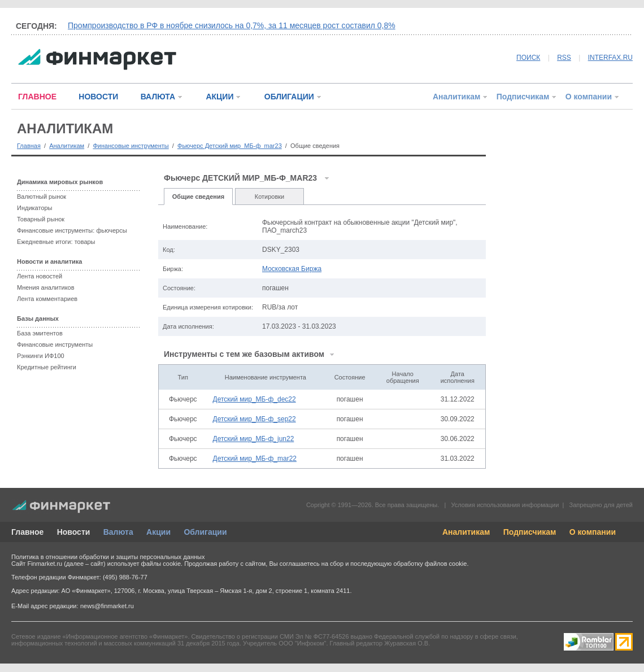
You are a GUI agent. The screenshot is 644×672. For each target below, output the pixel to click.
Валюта (118, 532)
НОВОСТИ (98, 97)
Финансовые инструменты (130, 146)
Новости (74, 532)
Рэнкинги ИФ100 (41, 356)
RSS (564, 58)
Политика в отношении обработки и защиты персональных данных (108, 557)
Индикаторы (35, 208)
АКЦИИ (219, 97)
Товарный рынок (41, 219)
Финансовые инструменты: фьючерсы (72, 230)
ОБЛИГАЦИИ (289, 97)
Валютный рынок (42, 197)
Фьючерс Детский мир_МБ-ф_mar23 (230, 146)
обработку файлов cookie (430, 564)
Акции (158, 532)
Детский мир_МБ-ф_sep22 (254, 419)
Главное (27, 532)
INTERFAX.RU (610, 58)
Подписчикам (523, 97)
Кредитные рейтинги (47, 367)
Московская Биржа (292, 269)
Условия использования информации (505, 505)
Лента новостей (40, 276)
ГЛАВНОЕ (37, 97)
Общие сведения (198, 197)
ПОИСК (528, 58)
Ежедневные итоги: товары (56, 242)
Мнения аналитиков (46, 287)
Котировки (270, 197)
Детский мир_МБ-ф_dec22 (254, 399)
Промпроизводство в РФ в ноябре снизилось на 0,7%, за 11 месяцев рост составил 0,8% (232, 25)
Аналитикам (456, 97)
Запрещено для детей (601, 505)
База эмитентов (40, 333)
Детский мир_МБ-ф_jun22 (254, 439)
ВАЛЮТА (158, 97)
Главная (29, 146)
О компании (589, 97)
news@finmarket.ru (107, 606)
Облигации (205, 532)
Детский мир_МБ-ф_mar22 (255, 459)
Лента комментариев (47, 299)
